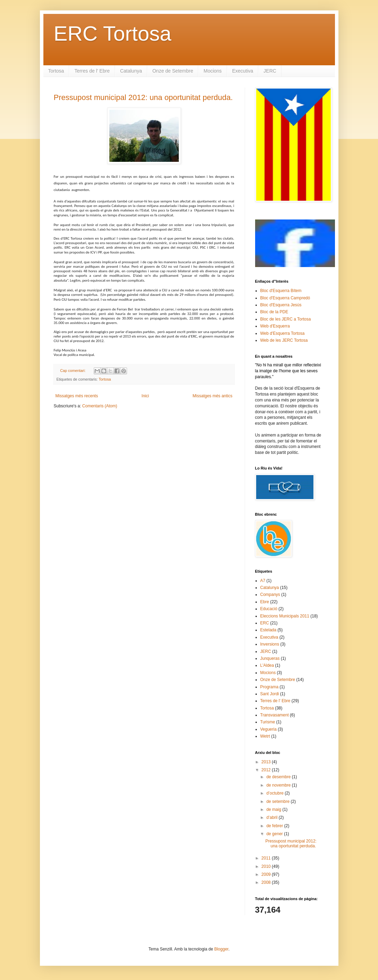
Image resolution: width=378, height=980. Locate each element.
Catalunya (131, 71)
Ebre (265, 602)
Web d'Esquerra (275, 326)
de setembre (278, 802)
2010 (267, 866)
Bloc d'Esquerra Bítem (281, 291)
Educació (269, 609)
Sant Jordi (270, 694)
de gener (275, 834)
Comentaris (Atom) (100, 406)
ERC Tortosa (113, 34)
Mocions (212, 71)
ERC (265, 623)
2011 (267, 858)
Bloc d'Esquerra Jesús (281, 305)
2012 (267, 770)
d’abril (272, 817)
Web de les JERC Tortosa (284, 340)
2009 (267, 874)
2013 (267, 762)
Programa (270, 687)
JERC (270, 71)
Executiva (243, 71)
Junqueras (270, 658)
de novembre (279, 785)
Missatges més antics (213, 396)
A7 (263, 581)
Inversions (270, 644)
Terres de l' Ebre (92, 71)
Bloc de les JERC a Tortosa (286, 319)
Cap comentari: (73, 371)
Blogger (221, 949)
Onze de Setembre (173, 71)
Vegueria (268, 729)
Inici (145, 396)
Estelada (268, 630)
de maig (274, 809)
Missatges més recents (77, 396)
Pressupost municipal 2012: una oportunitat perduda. (143, 97)
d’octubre (275, 793)
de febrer (275, 826)
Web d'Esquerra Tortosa (283, 333)
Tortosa (56, 71)
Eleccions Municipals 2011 (285, 616)
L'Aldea (267, 665)
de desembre (279, 777)
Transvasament (275, 715)
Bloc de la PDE (274, 312)
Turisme (268, 722)
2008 (267, 882)
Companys (270, 595)
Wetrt (265, 736)
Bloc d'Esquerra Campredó (285, 298)
